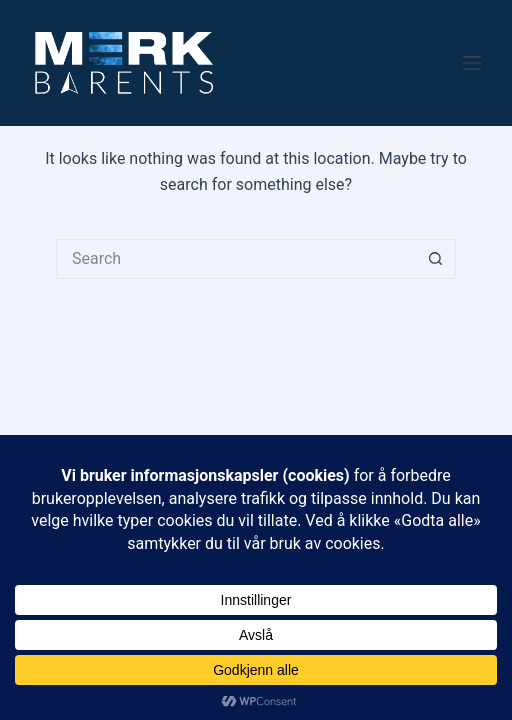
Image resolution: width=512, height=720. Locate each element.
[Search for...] (236, 259)
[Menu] (472, 63)
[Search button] (436, 259)
